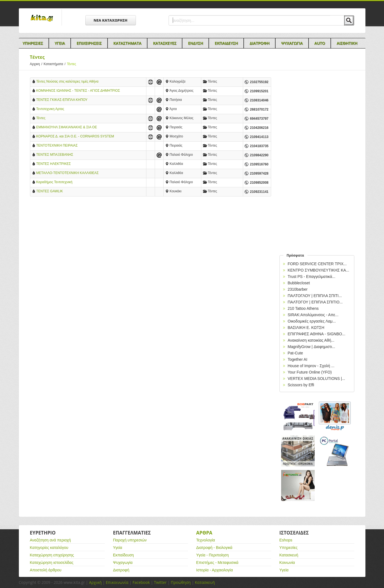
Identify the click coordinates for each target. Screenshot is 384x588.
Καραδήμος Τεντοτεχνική (54, 182)
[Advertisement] (151, 246)
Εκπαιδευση (226, 43)
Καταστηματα (127, 43)
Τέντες (41, 118)
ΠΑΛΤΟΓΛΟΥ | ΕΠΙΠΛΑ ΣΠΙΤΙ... (315, 296)
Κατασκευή (289, 555)
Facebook (141, 582)
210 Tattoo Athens (303, 308)
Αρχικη (37, 64)
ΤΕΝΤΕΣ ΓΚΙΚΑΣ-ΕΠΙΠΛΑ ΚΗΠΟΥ (62, 100)
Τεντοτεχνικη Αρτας (50, 109)
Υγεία (118, 548)
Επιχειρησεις (89, 43)
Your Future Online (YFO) (310, 372)
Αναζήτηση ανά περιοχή (50, 540)
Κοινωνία (287, 563)
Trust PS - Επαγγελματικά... (312, 277)
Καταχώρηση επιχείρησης (52, 555)
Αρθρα (204, 533)
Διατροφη (260, 43)
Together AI (298, 359)
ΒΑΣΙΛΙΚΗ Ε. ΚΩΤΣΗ (306, 328)
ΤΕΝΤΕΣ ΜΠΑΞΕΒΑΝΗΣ (55, 155)
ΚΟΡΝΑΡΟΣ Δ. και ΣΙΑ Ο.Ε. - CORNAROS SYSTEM (75, 136)
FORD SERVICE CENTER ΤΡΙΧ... (317, 264)
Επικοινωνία (117, 582)
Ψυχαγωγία (123, 563)
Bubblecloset (299, 283)
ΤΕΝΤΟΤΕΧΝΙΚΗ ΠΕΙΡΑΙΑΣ (57, 145)
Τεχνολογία (206, 540)
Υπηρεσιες (33, 43)
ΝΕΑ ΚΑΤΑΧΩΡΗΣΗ (111, 20)
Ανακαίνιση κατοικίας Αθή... (311, 340)
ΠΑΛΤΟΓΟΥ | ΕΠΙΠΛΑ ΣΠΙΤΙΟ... (315, 302)
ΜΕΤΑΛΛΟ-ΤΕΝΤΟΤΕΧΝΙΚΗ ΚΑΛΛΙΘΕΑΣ (68, 173)
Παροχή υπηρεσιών (130, 540)
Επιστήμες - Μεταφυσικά (217, 563)
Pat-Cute (295, 353)
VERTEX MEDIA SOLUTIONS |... (316, 379)
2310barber (298, 289)
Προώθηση (181, 582)
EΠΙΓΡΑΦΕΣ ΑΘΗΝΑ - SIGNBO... (317, 334)
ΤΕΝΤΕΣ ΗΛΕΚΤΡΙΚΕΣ (54, 164)
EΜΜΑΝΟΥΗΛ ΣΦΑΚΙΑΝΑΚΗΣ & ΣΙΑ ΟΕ (67, 127)
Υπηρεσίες (289, 548)
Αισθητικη (347, 43)
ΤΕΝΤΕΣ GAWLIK (50, 191)
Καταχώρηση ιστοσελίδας (52, 563)
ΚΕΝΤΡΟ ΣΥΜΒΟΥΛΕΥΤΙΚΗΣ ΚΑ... (319, 270)
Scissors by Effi (301, 385)
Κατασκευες (165, 43)
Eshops (286, 540)
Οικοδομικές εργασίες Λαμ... (312, 321)
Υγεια (60, 43)
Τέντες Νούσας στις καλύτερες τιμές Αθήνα (68, 81)
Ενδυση (195, 43)
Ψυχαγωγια (292, 43)
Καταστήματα (55, 64)
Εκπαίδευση (124, 555)
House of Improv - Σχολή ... (311, 366)
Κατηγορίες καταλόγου (49, 548)
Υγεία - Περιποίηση (213, 555)
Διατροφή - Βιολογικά (214, 548)
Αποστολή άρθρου (46, 570)
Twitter (160, 582)
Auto (320, 43)
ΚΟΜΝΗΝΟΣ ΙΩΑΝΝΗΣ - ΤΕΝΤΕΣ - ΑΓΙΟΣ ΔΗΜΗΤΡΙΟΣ (78, 91)
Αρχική (95, 582)
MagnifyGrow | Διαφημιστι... (311, 347)
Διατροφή (121, 570)
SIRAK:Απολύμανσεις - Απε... (313, 315)
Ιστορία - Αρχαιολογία (215, 570)
